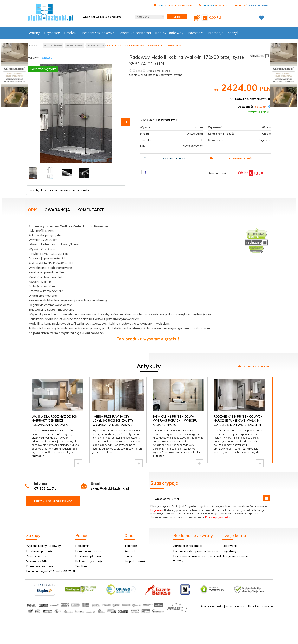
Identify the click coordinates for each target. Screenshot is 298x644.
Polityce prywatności (218, 517)
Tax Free (81, 566)
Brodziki (71, 33)
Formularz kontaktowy (53, 501)
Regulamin (157, 510)
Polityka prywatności (89, 561)
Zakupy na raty (36, 556)
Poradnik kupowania (89, 551)
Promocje (216, 33)
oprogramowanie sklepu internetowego (249, 606)
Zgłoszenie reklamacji (188, 546)
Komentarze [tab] (91, 210)
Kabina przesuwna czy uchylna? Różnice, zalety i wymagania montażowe (113, 421)
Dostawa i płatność (231, 158)
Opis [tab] (33, 210)
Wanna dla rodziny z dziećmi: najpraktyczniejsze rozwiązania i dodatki (55, 421)
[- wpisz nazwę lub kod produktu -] (105, 17)
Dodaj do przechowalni (250, 99)
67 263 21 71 (45, 488)
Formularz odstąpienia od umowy (196, 551)
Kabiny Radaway (169, 33)
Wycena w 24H (37, 561)
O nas (128, 556)
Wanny (34, 33)
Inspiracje (131, 546)
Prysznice (52, 33)
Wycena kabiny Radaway (43, 546)
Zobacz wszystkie (253, 366)
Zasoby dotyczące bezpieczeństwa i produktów (60, 190)
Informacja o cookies (211, 606)
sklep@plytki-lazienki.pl (110, 488)
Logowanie (230, 546)
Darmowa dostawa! (40, 566)
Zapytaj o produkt (165, 158)
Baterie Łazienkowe (98, 33)
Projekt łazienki (135, 561)
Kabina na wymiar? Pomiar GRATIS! (50, 571)
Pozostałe (196, 33)
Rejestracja (230, 551)
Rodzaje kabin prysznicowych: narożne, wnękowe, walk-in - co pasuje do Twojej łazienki (238, 421)
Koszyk (233, 33)
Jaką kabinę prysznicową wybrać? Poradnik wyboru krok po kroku (175, 421)
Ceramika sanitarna (135, 33)
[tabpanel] (149, 282)
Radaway (46, 58)
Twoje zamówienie (235, 556)
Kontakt (130, 551)
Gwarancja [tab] (57, 210)
